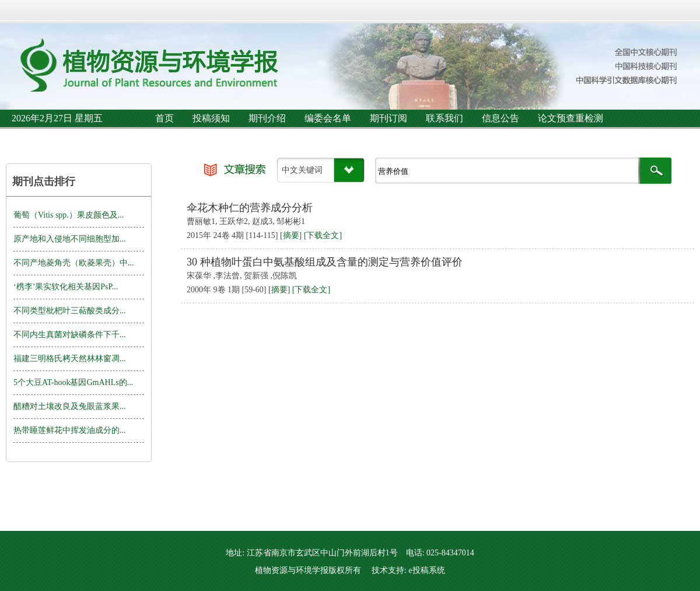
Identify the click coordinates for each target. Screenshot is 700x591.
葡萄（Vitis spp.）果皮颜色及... (69, 215)
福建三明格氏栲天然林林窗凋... (70, 359)
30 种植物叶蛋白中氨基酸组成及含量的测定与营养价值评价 (325, 262)
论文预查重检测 (570, 118)
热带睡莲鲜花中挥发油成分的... (70, 430)
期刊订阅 (388, 118)
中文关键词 (302, 170)
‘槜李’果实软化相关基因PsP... (66, 287)
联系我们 (444, 118)
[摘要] (291, 235)
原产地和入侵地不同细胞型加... (70, 239)
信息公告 (501, 118)
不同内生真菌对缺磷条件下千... (70, 335)
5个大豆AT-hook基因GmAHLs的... (73, 382)
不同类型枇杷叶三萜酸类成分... (70, 311)
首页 (164, 118)
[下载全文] (323, 235)
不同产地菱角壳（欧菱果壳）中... (74, 263)
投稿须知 (211, 118)
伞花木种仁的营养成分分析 (250, 208)
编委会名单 (328, 118)
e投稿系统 (426, 570)
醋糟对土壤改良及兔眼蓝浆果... (70, 406)
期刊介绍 (267, 118)
